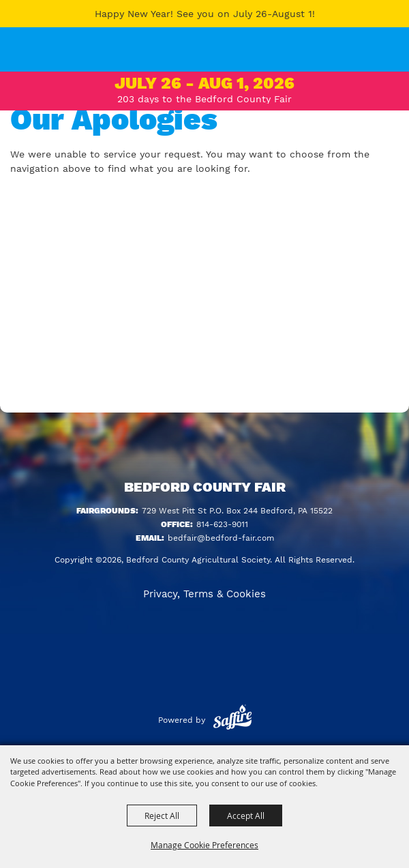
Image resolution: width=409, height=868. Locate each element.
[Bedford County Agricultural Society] (27, 58)
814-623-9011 (222, 524)
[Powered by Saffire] (232, 720)
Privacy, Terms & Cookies (204, 594)
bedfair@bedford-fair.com (221, 538)
